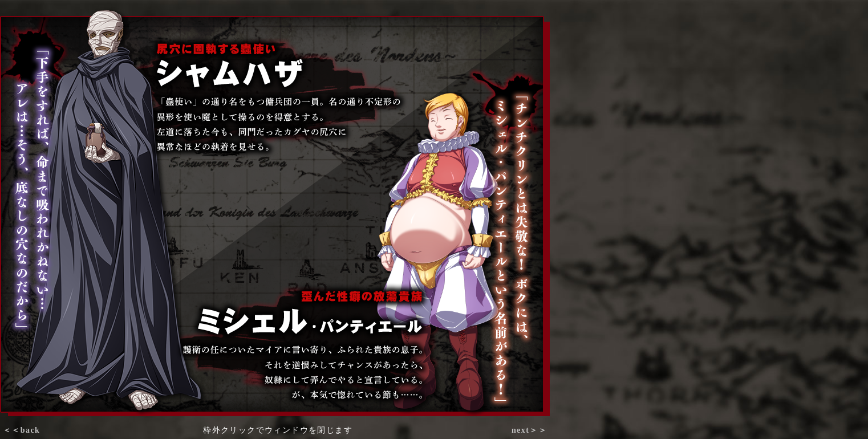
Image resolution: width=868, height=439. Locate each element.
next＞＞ (529, 430)
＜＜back (21, 430)
